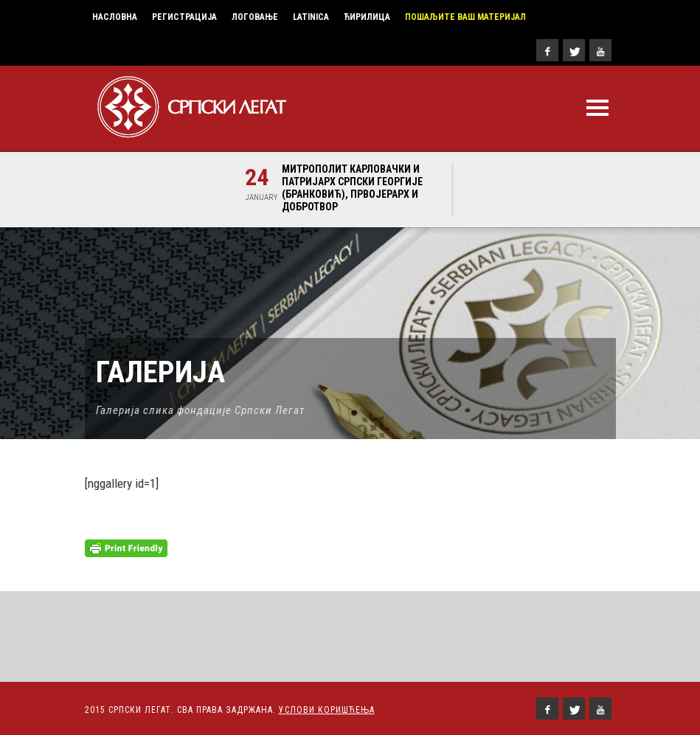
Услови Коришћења (327, 710)
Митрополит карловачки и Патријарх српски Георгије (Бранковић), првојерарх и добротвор (352, 188)
